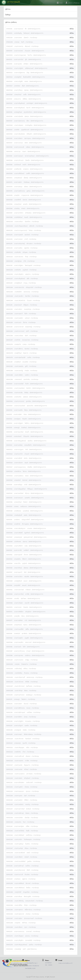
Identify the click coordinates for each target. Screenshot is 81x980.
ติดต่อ (60, 3)
